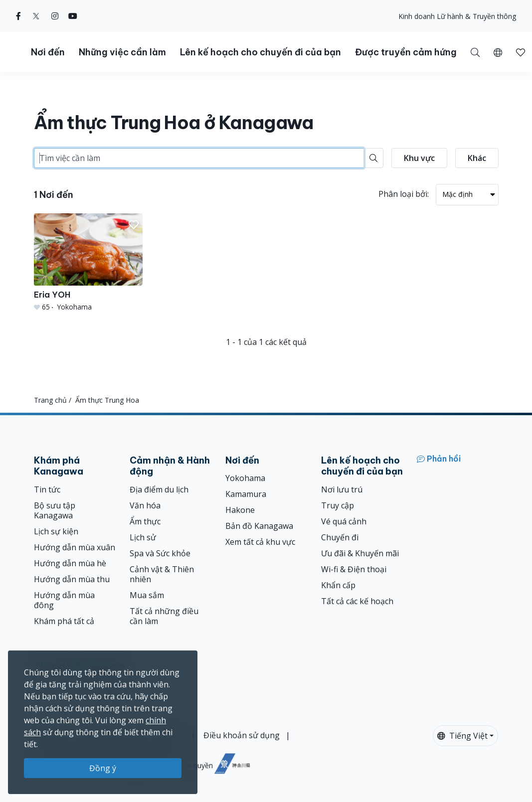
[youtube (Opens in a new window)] (73, 16)
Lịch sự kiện (56, 531)
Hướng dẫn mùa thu (72, 579)
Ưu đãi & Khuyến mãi (360, 553)
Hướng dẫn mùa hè (70, 563)
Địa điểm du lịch (159, 489)
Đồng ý (103, 768)
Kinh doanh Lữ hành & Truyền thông (457, 16)
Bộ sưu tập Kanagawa (55, 510)
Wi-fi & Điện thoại (354, 569)
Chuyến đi (340, 537)
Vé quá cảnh (344, 521)
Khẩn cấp (338, 585)
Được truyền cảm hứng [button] (406, 52)
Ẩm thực (145, 521)
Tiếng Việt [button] (462, 736)
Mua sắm (147, 595)
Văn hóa (145, 505)
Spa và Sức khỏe (160, 553)
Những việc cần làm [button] (122, 52)
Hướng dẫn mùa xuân (75, 547)
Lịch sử (143, 537)
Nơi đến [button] (48, 52)
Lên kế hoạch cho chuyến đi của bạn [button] (261, 52)
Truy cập (338, 505)
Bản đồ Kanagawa (259, 526)
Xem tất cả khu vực (260, 542)
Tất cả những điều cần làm (164, 616)
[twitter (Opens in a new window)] (36, 16)
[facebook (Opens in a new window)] (18, 16)
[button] (498, 52)
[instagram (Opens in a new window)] (55, 16)
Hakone (240, 510)
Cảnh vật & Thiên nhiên (162, 574)
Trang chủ (50, 400)
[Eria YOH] (88, 263)
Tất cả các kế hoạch (357, 601)
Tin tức (47, 489)
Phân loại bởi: (404, 194)
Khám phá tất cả (64, 621)
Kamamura (246, 494)
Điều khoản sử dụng (242, 735)
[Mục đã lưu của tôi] (521, 52)
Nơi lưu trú (342, 489)
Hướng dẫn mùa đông (64, 600)
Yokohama (245, 478)
